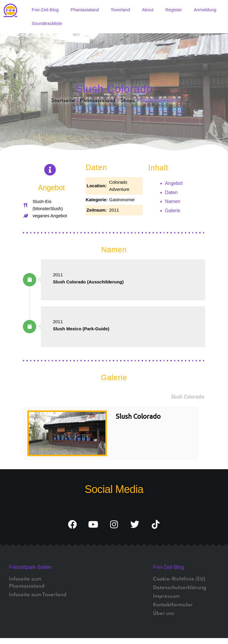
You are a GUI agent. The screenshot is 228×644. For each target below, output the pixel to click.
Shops (128, 101)
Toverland (120, 10)
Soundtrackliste (47, 23)
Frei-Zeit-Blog (45, 10)
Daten (171, 192)
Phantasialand (85, 10)
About (148, 10)
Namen (173, 201)
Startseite (63, 101)
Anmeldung (205, 10)
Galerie (173, 211)
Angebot (174, 183)
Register (174, 10)
